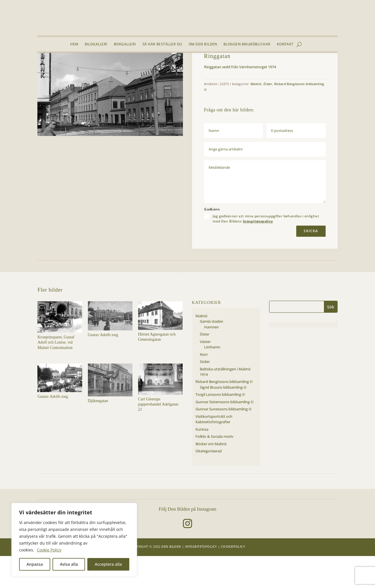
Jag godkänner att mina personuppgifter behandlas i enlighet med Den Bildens (266, 250)
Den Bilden (171, 578)
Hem (74, 44)
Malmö (74, 66)
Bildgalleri (96, 44)
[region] (74, 540)
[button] (174, 81)
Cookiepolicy (233, 578)
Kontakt (285, 44)
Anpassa (35, 564)
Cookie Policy (49, 550)
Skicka (311, 263)
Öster (87, 66)
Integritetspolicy (258, 253)
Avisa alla (69, 564)
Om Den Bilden (203, 44)
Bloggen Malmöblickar (247, 44)
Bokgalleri (125, 44)
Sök (331, 339)
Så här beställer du (162, 44)
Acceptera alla (108, 564)
